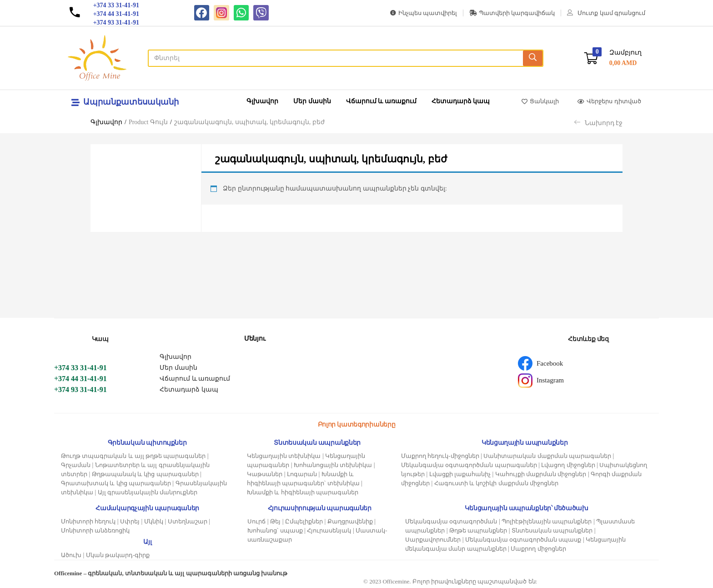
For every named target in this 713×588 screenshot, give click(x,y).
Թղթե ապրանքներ (478, 530)
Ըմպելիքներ (304, 521)
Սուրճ (256, 521)
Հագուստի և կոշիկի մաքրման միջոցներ (496, 483)
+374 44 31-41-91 (80, 379)
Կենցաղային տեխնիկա (284, 456)
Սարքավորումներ (433, 540)
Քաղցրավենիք (350, 521)
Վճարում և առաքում (381, 101)
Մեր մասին (312, 101)
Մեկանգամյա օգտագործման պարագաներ (469, 465)
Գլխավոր (262, 101)
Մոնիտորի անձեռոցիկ (95, 530)
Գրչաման (76, 465)
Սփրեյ (130, 521)
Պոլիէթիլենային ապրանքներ (547, 521)
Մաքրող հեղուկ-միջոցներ (440, 456)
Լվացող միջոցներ (568, 465)
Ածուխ (71, 555)
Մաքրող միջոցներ (538, 549)
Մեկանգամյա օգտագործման (451, 521)
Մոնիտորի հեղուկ (88, 521)
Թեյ (275, 521)
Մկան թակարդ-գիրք (118, 555)
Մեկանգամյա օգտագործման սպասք (523, 540)
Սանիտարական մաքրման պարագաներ (547, 456)
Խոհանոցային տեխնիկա (333, 465)
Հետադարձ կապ (461, 101)
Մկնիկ (154, 521)
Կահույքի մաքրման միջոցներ (541, 474)
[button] (613, 58)
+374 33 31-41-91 (80, 368)
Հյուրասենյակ (329, 530)
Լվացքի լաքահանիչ (460, 474)
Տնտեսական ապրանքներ (552, 530)
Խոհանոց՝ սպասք (275, 530)
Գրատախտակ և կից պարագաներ (116, 483)
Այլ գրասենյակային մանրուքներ (148, 492)
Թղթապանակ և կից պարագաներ (145, 474)
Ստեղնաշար (188, 521)
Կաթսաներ (265, 474)
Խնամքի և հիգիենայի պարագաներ (303, 492)
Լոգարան (302, 474)
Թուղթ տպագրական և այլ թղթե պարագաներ (133, 456)
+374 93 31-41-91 (80, 389)
